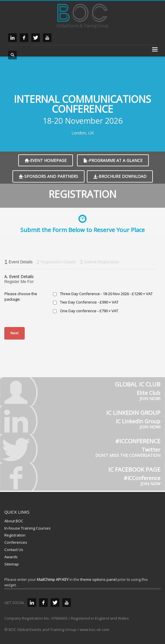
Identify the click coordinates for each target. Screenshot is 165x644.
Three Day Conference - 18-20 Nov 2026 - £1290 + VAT (106, 294)
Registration (15, 535)
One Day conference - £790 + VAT (89, 311)
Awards (11, 557)
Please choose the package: (21, 297)
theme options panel (98, 579)
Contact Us (14, 550)
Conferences (16, 542)
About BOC (14, 521)
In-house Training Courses (27, 528)
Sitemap (12, 564)
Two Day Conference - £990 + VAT (89, 302)
